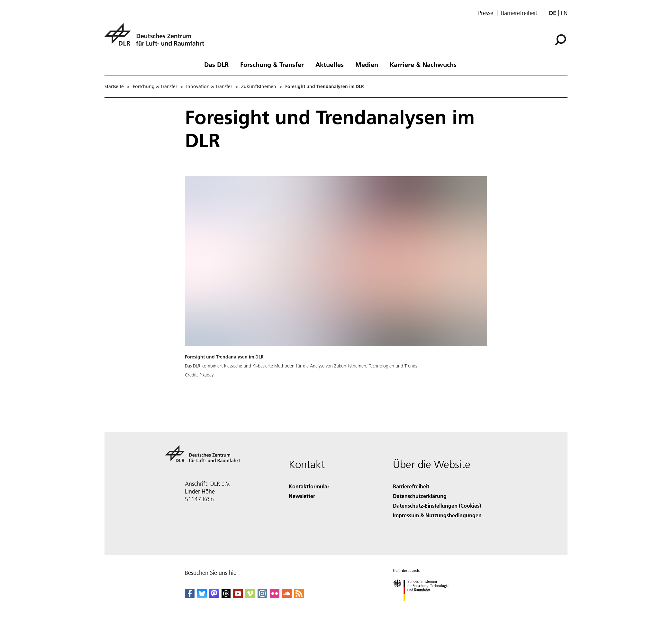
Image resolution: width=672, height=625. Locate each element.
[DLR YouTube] (238, 596)
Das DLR (216, 64)
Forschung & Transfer (272, 64)
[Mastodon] (214, 596)
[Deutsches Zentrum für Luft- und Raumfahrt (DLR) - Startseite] (157, 38)
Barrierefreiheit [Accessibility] (411, 486)
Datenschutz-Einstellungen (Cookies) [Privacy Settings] (437, 506)
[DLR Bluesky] (202, 596)
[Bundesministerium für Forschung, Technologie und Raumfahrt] (424, 607)
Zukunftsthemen (259, 86)
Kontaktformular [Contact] (309, 486)
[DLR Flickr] (275, 596)
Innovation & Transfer (209, 86)
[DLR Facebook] (190, 596)
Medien (367, 64)
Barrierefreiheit (519, 13)
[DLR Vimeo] (250, 596)
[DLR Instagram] (262, 596)
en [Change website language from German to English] (564, 13)
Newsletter (302, 496)
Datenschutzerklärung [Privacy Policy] (420, 496)
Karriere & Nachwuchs (423, 64)
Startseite (114, 86)
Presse (486, 13)
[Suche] (560, 40)
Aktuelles (330, 64)
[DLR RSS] (299, 596)
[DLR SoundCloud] (287, 596)
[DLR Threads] (226, 596)
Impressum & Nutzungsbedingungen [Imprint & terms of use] (437, 515)
